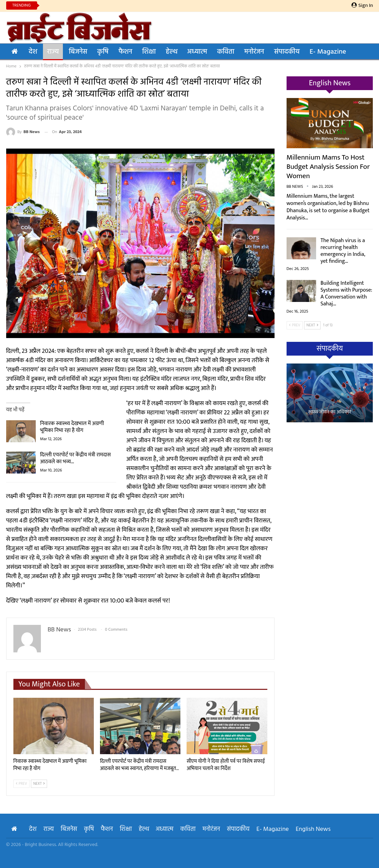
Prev (21, 784)
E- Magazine (328, 52)
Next (39, 784)
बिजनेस (78, 52)
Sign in (362, 6)
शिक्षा (149, 52)
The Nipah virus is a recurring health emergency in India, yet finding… (343, 251)
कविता (226, 52)
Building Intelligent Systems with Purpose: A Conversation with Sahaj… (346, 294)
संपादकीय (287, 52)
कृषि (103, 52)
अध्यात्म (197, 52)
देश (33, 52)
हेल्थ (171, 52)
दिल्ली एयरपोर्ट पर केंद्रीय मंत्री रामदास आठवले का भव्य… (76, 458)
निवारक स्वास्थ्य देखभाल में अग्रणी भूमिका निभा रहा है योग (72, 427)
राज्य (53, 52)
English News (313, 829)
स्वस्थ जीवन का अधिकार (330, 412)
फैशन (125, 52)
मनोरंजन (254, 52)
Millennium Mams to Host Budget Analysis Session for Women (328, 167)
